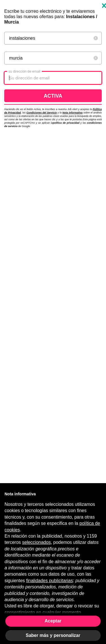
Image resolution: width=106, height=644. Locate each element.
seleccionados (36, 542)
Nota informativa (73, 113)
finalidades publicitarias (50, 581)
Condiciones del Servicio (42, 113)
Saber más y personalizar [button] (53, 635)
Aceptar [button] (53, 621)
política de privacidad (66, 123)
